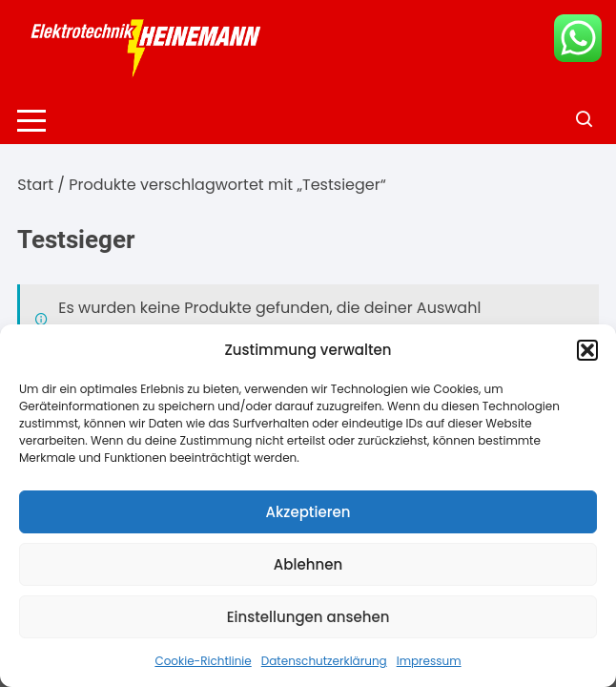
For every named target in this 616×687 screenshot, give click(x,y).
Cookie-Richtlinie (203, 661)
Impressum (429, 661)
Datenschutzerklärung (324, 661)
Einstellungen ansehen (308, 617)
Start (35, 185)
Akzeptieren (308, 512)
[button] (587, 350)
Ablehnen (308, 564)
